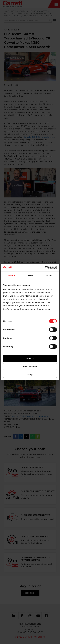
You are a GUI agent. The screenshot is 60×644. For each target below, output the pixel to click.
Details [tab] (30, 275)
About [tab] (49, 275)
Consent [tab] (11, 275)
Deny (30, 375)
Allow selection (30, 366)
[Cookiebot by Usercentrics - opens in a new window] (45, 268)
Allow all (30, 359)
